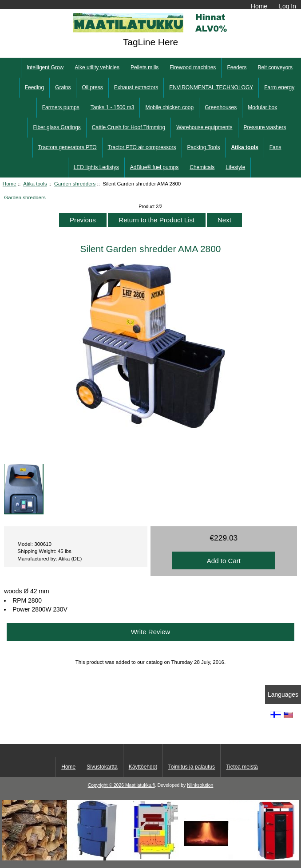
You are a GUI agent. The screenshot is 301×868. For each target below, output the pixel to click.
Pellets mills (145, 67)
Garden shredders (75, 183)
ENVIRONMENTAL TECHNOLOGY (211, 87)
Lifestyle (235, 167)
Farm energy (279, 87)
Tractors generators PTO (67, 147)
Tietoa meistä (242, 767)
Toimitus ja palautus (192, 767)
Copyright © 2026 (107, 785)
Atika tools (35, 183)
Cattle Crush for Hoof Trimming (129, 127)
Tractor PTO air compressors (142, 147)
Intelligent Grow (45, 67)
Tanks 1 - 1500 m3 (113, 107)
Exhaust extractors (136, 87)
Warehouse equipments (204, 127)
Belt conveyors (275, 67)
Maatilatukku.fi (140, 785)
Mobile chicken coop (169, 107)
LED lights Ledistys (96, 167)
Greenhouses (221, 107)
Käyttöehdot (143, 767)
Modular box (262, 107)
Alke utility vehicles (97, 67)
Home (259, 6)
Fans (275, 147)
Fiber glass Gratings (57, 127)
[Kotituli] (150, 858)
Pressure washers (265, 127)
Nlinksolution (200, 785)
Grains (63, 87)
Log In (287, 6)
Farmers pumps (61, 107)
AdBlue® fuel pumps (154, 167)
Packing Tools (204, 147)
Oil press (92, 87)
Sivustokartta (102, 767)
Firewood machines (193, 67)
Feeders (237, 67)
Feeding (34, 87)
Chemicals (202, 167)
